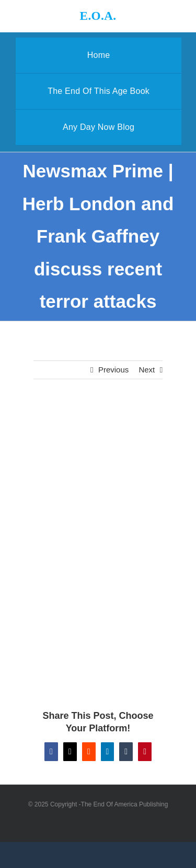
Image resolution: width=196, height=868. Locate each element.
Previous (113, 370)
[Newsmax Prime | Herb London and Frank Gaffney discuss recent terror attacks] (98, 447)
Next (147, 370)
